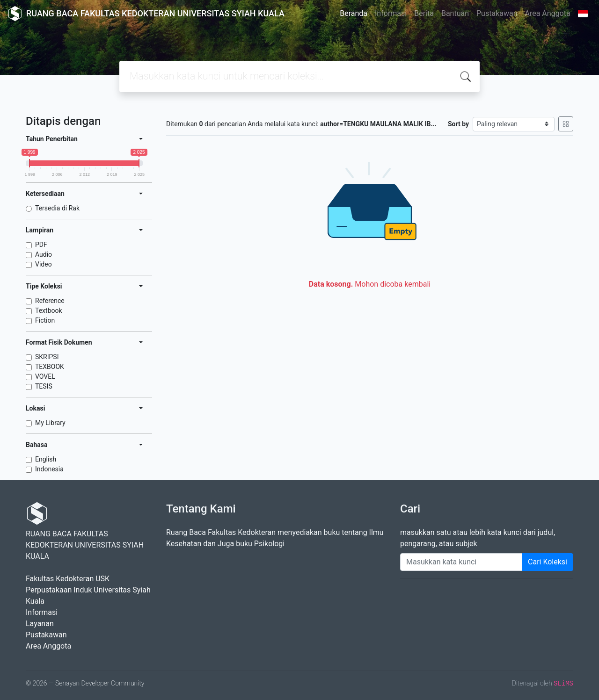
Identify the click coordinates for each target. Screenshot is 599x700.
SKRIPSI (47, 357)
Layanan (40, 624)
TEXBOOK (50, 367)
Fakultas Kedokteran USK (68, 579)
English (46, 459)
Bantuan (455, 13)
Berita (424, 13)
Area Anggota (548, 13)
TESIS (44, 386)
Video (44, 264)
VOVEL (45, 376)
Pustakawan (497, 13)
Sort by (458, 124)
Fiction (45, 320)
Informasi (391, 13)
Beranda (354, 13)
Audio (44, 254)
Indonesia (49, 469)
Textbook (49, 310)
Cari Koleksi (548, 562)
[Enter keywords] (461, 562)
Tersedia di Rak (57, 208)
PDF (41, 245)
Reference (50, 301)
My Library (50, 423)
